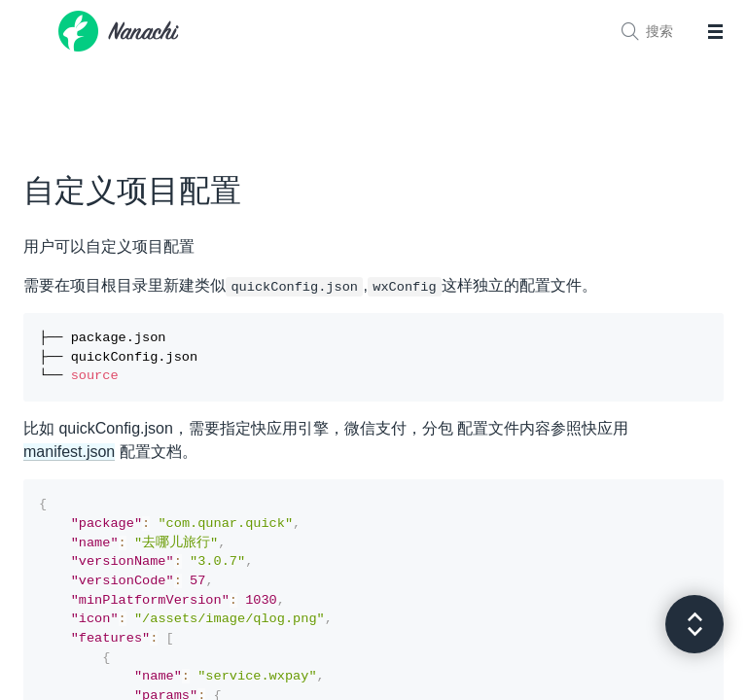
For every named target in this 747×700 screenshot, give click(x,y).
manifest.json (69, 457)
